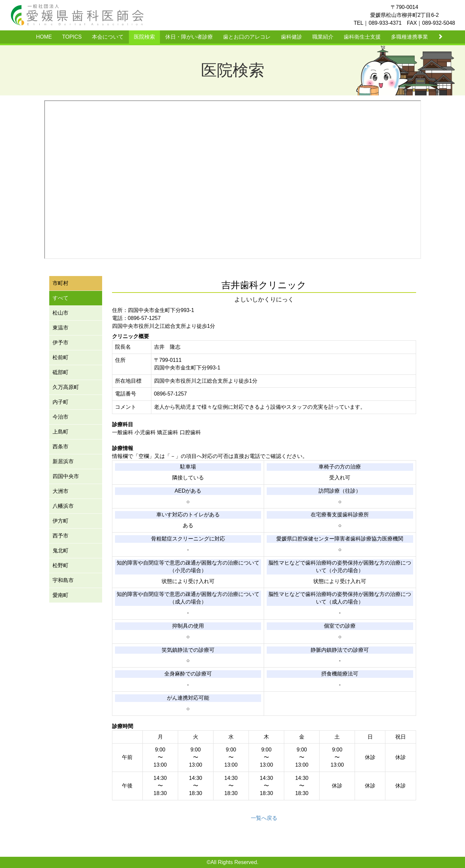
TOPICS (72, 37)
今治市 (60, 417)
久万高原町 (66, 387)
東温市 (60, 328)
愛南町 (60, 595)
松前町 (60, 357)
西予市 (60, 536)
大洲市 (60, 491)
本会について (108, 37)
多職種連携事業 (409, 37)
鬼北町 (60, 551)
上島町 (60, 432)
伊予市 (60, 343)
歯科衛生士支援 (362, 37)
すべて (60, 298)
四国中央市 (66, 476)
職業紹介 (323, 37)
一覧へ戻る (264, 818)
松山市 (60, 313)
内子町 (60, 402)
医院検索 (144, 37)
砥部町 (60, 372)
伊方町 (60, 521)
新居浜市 (63, 461)
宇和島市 (63, 580)
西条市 (60, 447)
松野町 (60, 565)
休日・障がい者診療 (189, 37)
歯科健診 (291, 37)
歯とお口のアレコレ (247, 37)
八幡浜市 (63, 506)
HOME (44, 37)
